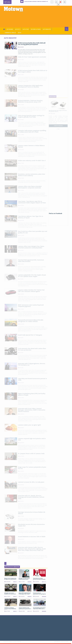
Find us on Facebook (55, 213)
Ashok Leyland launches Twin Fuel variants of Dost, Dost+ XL (40, 1)
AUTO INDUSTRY (47, 29)
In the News (10, 29)
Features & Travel (36, 29)
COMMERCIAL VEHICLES (10, 33)
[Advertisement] (48, 16)
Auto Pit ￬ (18, 29)
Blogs (20, 33)
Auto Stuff (26, 29)
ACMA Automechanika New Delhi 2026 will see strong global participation (32, 44)
